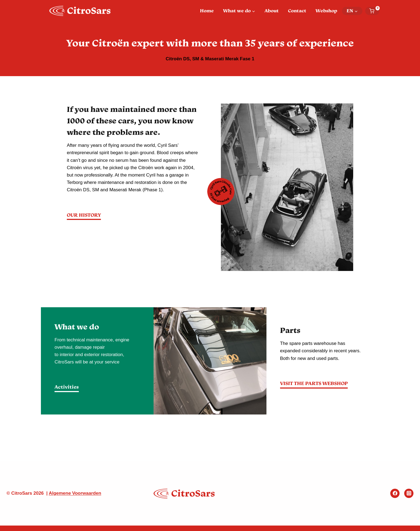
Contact (297, 11)
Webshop (326, 11)
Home (207, 11)
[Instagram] (409, 493)
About (272, 11)
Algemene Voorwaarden (75, 493)
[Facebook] (395, 493)
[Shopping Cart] (374, 11)
